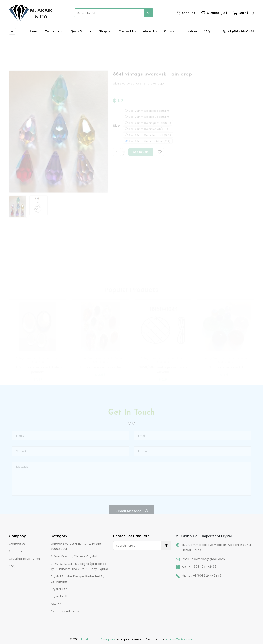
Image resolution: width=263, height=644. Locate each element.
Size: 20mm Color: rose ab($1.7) (149, 115)
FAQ (207, 31)
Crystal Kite (59, 589)
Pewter (56, 604)
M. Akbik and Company (99, 639)
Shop (103, 31)
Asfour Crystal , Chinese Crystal (74, 556)
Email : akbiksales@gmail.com (203, 559)
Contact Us (127, 31)
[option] (59, 136)
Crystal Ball (59, 597)
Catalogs (52, 31)
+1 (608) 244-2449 (241, 31)
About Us (150, 31)
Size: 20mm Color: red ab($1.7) (148, 134)
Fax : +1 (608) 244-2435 (199, 567)
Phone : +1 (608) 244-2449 (201, 576)
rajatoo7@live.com (179, 639)
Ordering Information (180, 31)
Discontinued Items (65, 611)
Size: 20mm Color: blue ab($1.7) (149, 121)
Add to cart (141, 156)
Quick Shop (79, 31)
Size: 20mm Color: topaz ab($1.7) (150, 140)
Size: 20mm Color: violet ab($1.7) (149, 146)
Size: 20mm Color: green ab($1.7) (150, 127)
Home (33, 31)
